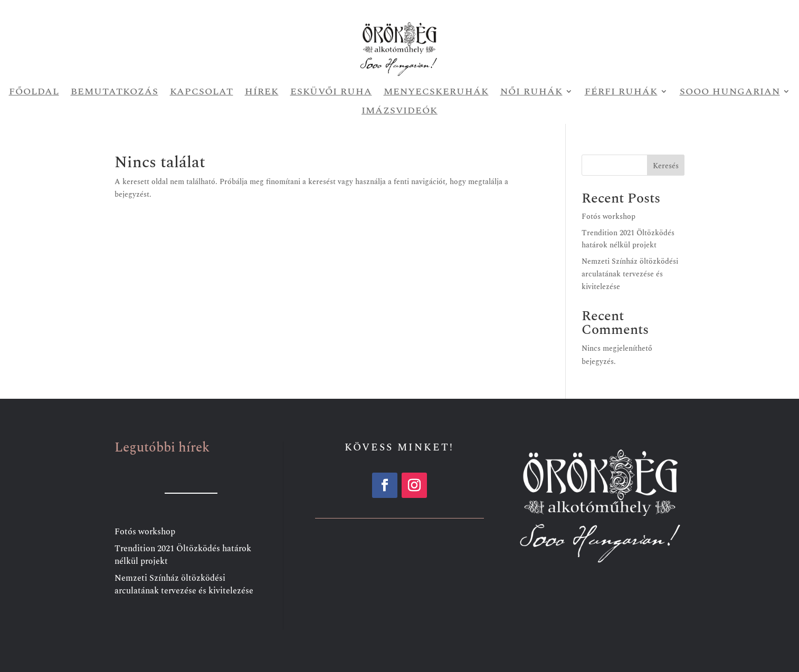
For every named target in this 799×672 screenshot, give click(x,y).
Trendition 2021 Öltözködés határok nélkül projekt (183, 555)
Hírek (262, 93)
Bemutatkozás (115, 93)
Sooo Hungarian (730, 93)
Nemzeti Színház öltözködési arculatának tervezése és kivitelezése (630, 274)
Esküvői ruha (331, 93)
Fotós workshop (608, 217)
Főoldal (34, 93)
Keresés (666, 166)
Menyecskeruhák (436, 93)
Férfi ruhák (621, 93)
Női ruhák (531, 93)
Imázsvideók (399, 112)
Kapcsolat (202, 93)
